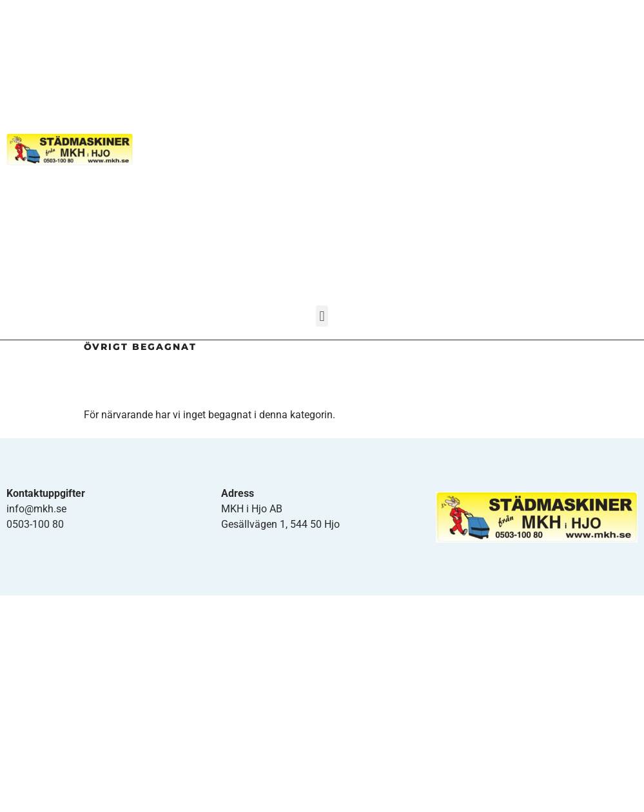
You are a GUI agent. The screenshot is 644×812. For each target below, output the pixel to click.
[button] (322, 316)
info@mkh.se (36, 509)
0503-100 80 (35, 524)
